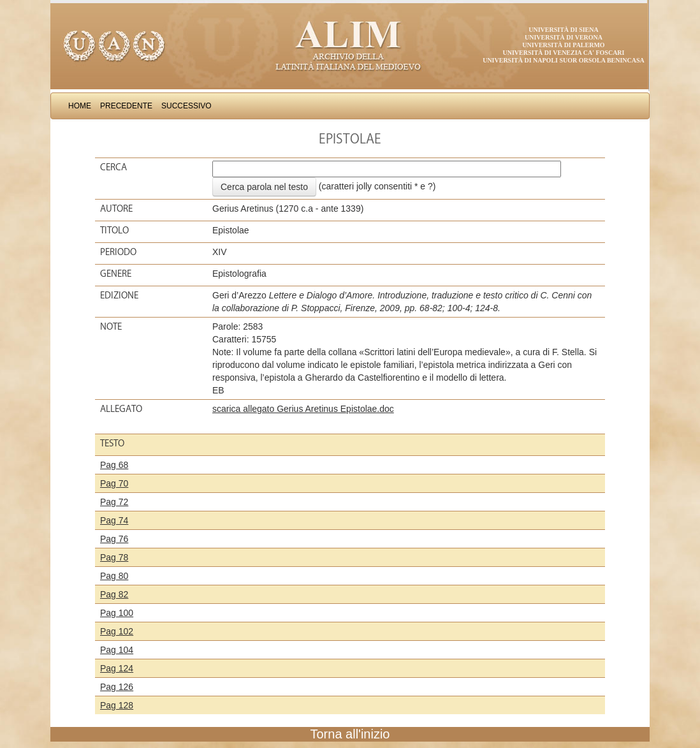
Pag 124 (117, 668)
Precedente (126, 106)
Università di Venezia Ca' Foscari (564, 53)
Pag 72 (114, 502)
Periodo (118, 252)
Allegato (121, 409)
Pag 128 (117, 705)
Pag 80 (114, 576)
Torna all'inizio (350, 734)
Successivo (186, 106)
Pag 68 (114, 465)
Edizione (119, 295)
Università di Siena (563, 30)
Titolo (114, 230)
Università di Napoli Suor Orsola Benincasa (564, 60)
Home (80, 106)
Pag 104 (117, 650)
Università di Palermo (563, 45)
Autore (116, 209)
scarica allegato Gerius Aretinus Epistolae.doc (303, 409)
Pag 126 (117, 687)
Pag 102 (117, 631)
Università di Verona (564, 37)
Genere (116, 274)
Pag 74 (114, 520)
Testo (112, 443)
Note (111, 326)
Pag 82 (114, 594)
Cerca (113, 167)
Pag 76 (114, 539)
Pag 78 (114, 557)
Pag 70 (114, 483)
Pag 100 (117, 613)
